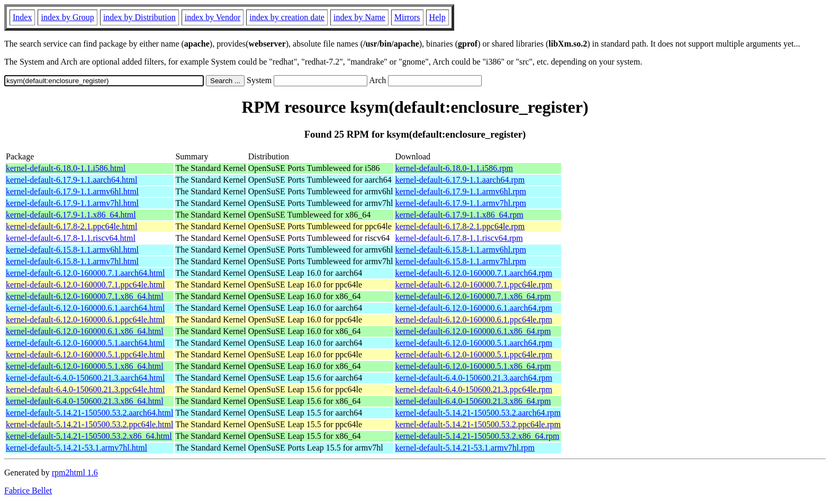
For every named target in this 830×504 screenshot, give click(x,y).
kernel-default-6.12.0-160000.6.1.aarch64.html (85, 308)
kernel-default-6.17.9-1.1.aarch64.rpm (460, 180)
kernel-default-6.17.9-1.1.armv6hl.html (72, 191)
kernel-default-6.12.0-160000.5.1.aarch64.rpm (473, 343)
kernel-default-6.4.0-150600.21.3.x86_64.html (85, 401)
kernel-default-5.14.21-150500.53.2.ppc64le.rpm (478, 424)
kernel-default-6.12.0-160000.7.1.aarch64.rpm (473, 273)
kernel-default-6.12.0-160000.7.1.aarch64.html (85, 273)
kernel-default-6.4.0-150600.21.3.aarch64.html (85, 378)
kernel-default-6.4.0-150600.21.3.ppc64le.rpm (473, 389)
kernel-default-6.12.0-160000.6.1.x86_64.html (85, 331)
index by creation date (287, 17)
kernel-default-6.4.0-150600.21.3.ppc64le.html (85, 389)
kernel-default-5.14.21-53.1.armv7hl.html (76, 448)
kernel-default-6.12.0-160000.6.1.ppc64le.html (85, 319)
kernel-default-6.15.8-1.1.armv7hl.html (72, 261)
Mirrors (407, 17)
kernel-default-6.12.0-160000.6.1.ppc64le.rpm (473, 319)
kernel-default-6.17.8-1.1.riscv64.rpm (459, 238)
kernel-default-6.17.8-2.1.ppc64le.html (71, 226)
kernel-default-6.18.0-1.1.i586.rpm (454, 168)
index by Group (67, 17)
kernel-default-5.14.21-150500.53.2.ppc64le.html (89, 424)
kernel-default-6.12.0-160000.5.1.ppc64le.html (85, 354)
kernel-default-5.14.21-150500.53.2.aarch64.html (89, 413)
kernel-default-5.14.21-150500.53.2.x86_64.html (89, 436)
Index (22, 17)
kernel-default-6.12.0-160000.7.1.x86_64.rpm (473, 296)
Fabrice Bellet (28, 490)
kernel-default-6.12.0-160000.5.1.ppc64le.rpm (473, 354)
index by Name (359, 17)
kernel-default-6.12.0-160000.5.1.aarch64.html (85, 343)
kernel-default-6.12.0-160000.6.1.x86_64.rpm (473, 331)
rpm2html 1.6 (75, 472)
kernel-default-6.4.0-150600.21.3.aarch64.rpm (473, 378)
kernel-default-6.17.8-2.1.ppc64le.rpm (460, 226)
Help (437, 17)
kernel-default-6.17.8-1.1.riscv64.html (71, 238)
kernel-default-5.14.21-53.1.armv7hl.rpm (464, 448)
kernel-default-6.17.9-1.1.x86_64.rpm (459, 215)
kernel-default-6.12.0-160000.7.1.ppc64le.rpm (473, 285)
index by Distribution (139, 17)
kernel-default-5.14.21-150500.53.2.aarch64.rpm (478, 413)
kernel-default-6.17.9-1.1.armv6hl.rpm (460, 191)
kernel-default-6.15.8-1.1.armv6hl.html (72, 250)
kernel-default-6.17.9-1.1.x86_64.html (71, 215)
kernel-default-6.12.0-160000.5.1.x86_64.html (85, 366)
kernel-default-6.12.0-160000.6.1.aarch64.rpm (473, 308)
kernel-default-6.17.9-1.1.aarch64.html (71, 180)
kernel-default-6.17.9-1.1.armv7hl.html (72, 203)
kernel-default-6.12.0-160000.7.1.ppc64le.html (85, 285)
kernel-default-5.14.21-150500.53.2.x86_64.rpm (477, 436)
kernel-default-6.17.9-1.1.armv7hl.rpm (460, 203)
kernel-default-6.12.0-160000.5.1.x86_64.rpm (473, 366)
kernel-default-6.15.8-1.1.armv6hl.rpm (460, 250)
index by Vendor (213, 17)
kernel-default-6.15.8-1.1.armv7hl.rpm (460, 261)
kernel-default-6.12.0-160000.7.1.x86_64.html (85, 296)
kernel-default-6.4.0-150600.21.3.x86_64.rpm (473, 401)
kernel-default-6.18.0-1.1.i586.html (66, 168)
